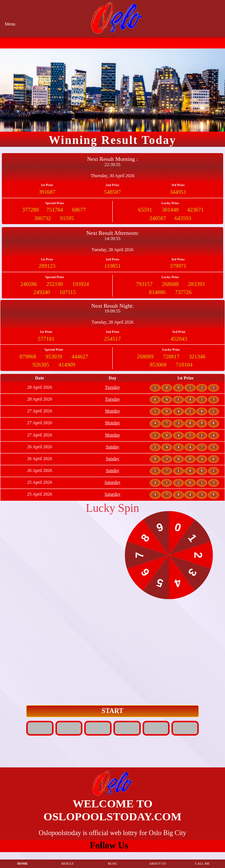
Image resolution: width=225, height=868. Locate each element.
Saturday (112, 482)
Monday (112, 411)
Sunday (112, 447)
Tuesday (112, 387)
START (112, 711)
